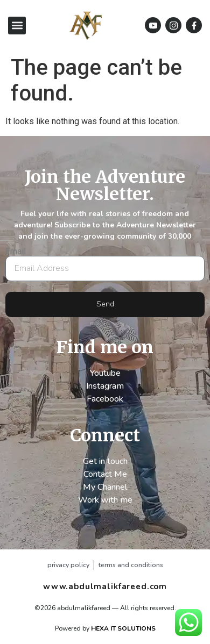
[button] (17, 26)
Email (16, 252)
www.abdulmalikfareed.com (105, 586)
